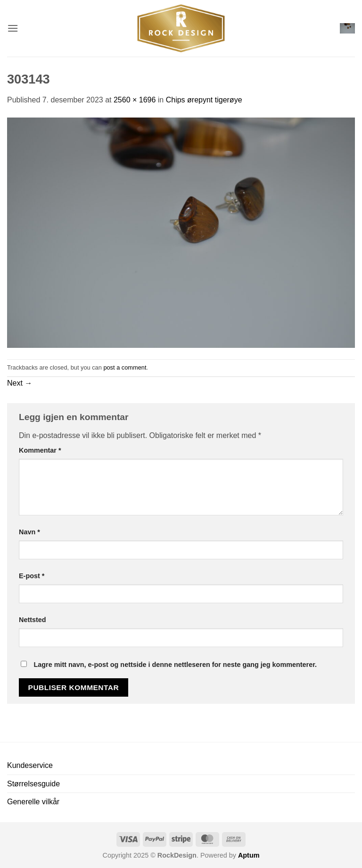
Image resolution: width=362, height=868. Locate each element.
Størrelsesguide (33, 784)
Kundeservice (30, 765)
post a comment (125, 367)
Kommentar (40, 450)
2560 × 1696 (135, 100)
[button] (13, 28)
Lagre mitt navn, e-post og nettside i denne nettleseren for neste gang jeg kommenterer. (175, 665)
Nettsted (33, 620)
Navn (29, 532)
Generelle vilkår (33, 802)
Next (20, 383)
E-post (32, 576)
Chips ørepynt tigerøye (204, 100)
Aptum (249, 855)
